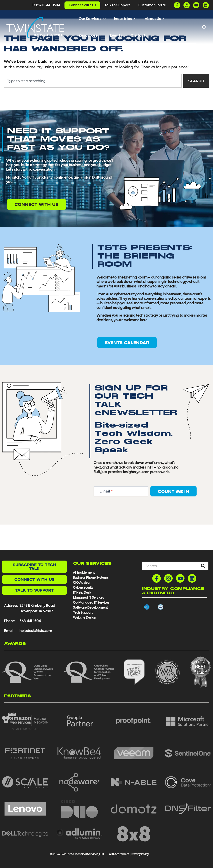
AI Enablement (84, 573)
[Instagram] (187, 5)
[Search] (204, 566)
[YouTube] (196, 5)
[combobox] (92, 106)
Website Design (85, 617)
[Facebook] (177, 5)
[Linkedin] (206, 5)
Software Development (90, 607)
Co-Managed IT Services (91, 603)
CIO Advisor (82, 583)
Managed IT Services (89, 598)
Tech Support (83, 612)
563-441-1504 (30, 621)
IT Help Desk (82, 593)
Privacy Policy (140, 854)
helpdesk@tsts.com (36, 631)
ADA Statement (119, 854)
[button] (103, 19)
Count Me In (173, 517)
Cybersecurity (83, 588)
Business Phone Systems (91, 578)
